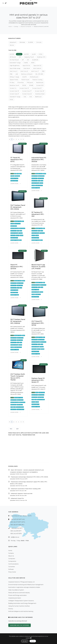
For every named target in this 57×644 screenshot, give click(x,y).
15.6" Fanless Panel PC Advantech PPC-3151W (18, 207)
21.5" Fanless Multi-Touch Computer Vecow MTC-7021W (18, 377)
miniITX (25, 77)
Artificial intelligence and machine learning (21, 611)
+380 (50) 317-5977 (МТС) (18, 522)
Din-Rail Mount (14, 60)
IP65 (43, 71)
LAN (17, 74)
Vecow (12, 45)
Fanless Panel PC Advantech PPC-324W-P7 (38, 380)
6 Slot (41, 54)
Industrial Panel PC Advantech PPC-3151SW (39, 160)
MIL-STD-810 (39, 74)
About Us (11, 556)
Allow (33, 641)
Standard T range (15, 97)
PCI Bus (12, 82)
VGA (25, 97)
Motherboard (34, 77)
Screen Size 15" (14, 91)
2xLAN (19, 54)
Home (10, 26)
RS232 (24, 85)
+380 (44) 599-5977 (16, 531)
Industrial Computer (26, 26)
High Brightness (15, 65)
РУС (11, 429)
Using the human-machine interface (19, 606)
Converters (12, 567)
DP (23, 60)
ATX (20, 57)
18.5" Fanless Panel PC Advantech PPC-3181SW (18, 321)
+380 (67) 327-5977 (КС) (18, 519)
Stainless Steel (40, 94)
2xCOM (12, 54)
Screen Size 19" (40, 91)
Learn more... (16, 184)
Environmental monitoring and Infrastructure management (26, 585)
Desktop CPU (41, 57)
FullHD (26, 63)
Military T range (14, 77)
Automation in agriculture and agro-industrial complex (24, 587)
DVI (28, 60)
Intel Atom (27, 68)
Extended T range (15, 63)
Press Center (12, 572)
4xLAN (34, 54)
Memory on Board (27, 74)
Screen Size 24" (27, 94)
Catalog (16, 26)
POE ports (30, 82)
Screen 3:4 (13, 88)
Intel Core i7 (35, 71)
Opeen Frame (14, 80)
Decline (25, 641)
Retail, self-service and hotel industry (19, 593)
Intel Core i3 (14, 71)
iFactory (11, 609)
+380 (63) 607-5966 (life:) (17, 525)
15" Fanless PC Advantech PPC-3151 (38, 214)
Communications (13, 564)
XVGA (11, 100)
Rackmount (40, 82)
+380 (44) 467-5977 (17, 528)
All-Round (13, 57)
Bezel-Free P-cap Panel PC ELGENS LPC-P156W (38, 267)
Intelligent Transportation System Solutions (21, 601)
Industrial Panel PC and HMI (41, 26)
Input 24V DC (38, 65)
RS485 (31, 85)
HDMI (33, 63)
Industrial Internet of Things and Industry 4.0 (21, 582)
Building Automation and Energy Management (22, 603)
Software (11, 569)
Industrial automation (15, 598)
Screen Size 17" (27, 91)
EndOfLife (35, 60)
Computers (12, 559)
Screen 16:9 (40, 85)
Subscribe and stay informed (20, 625)
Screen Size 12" (37, 88)
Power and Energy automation (17, 595)
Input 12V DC (27, 65)
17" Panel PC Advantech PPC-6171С (17, 160)
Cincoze (39, 42)
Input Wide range (15, 68)
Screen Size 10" (24, 88)
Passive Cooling (37, 80)
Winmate (22, 42)
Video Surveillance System (16, 590)
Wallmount (38, 97)
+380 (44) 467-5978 (16, 534)
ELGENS (31, 42)
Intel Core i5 (24, 71)
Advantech (13, 42)
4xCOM (26, 54)
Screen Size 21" (14, 94)
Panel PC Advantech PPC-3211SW (17, 267)
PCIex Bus (21, 82)
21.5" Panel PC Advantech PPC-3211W (38, 323)
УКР (17, 429)
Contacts (11, 553)
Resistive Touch (14, 85)
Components (12, 561)
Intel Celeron (37, 68)
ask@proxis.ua (15, 537)
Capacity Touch (29, 57)
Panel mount (25, 80)
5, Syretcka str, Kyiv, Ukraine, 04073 (21, 516)
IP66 (11, 74)
